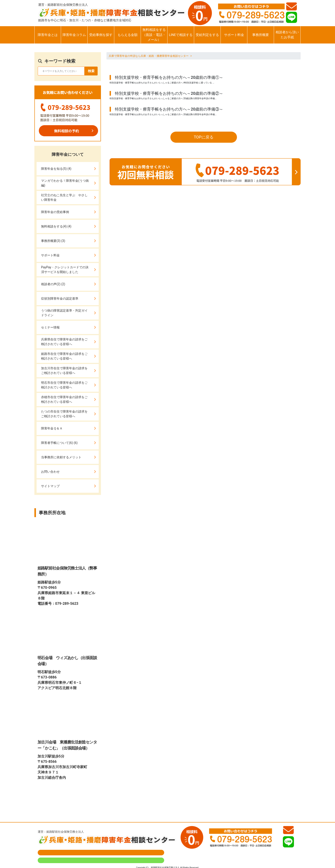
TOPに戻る (203, 137)
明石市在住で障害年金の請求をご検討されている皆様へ (64, 385)
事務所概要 (261, 35)
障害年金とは (48, 35)
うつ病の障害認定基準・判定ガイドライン (64, 313)
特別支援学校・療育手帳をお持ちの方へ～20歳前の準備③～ (169, 109)
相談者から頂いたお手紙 (287, 35)
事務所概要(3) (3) (53, 241)
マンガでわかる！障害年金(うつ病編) (65, 183)
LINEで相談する (181, 35)
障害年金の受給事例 (55, 212)
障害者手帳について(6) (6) (59, 443)
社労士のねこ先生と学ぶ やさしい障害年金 (64, 197)
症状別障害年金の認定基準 (60, 299)
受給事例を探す (101, 35)
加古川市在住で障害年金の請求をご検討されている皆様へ (64, 371)
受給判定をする (207, 35)
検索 (91, 71)
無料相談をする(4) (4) (56, 226)
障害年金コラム (74, 35)
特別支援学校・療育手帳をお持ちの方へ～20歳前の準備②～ (169, 93)
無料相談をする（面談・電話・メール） (154, 35)
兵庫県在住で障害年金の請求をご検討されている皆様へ (64, 342)
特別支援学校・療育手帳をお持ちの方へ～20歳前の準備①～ (169, 77)
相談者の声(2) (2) (53, 284)
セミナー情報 (50, 327)
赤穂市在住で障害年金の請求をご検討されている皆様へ (64, 399)
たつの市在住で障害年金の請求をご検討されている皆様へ (64, 414)
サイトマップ (50, 486)
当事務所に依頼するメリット (61, 457)
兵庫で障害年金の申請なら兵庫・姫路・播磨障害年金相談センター (149, 56)
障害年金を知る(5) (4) (56, 169)
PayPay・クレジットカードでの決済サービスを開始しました (65, 270)
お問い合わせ (50, 472)
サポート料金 (234, 35)
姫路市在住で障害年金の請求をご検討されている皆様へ (64, 356)
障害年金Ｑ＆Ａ (52, 428)
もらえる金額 (128, 35)
